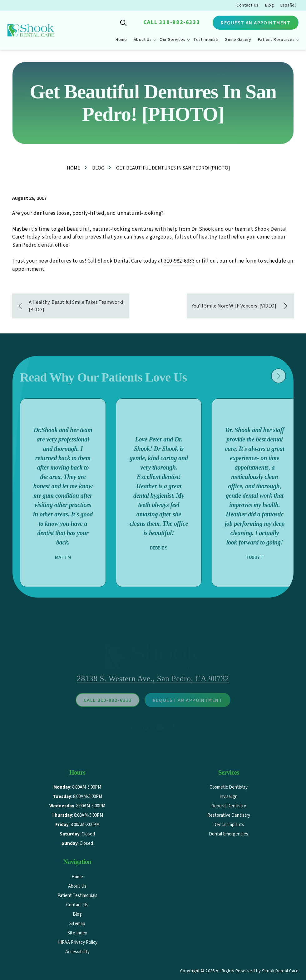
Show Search (123, 23)
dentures (143, 229)
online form (243, 261)
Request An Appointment (256, 23)
